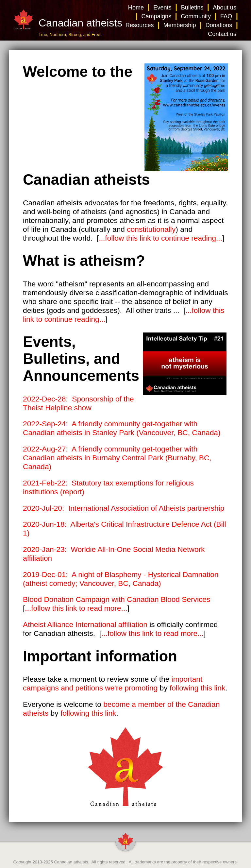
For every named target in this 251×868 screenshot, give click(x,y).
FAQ (226, 16)
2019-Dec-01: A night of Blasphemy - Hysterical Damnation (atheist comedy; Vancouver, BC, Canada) (121, 579)
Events (162, 8)
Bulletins (192, 8)
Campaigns (156, 16)
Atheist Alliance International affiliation (85, 624)
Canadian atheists (71, 862)
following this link (197, 688)
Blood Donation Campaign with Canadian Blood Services (117, 599)
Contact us (222, 34)
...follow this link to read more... (76, 608)
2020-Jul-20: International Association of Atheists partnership (124, 508)
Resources (140, 25)
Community (196, 16)
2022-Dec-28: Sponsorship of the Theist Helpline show (78, 403)
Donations (219, 25)
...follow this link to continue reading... (160, 238)
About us (225, 8)
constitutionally (151, 229)
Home (136, 8)
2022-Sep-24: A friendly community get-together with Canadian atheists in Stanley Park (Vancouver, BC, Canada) (122, 428)
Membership (180, 25)
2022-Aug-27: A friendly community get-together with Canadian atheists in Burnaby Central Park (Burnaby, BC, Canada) (117, 458)
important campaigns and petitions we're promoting (113, 683)
